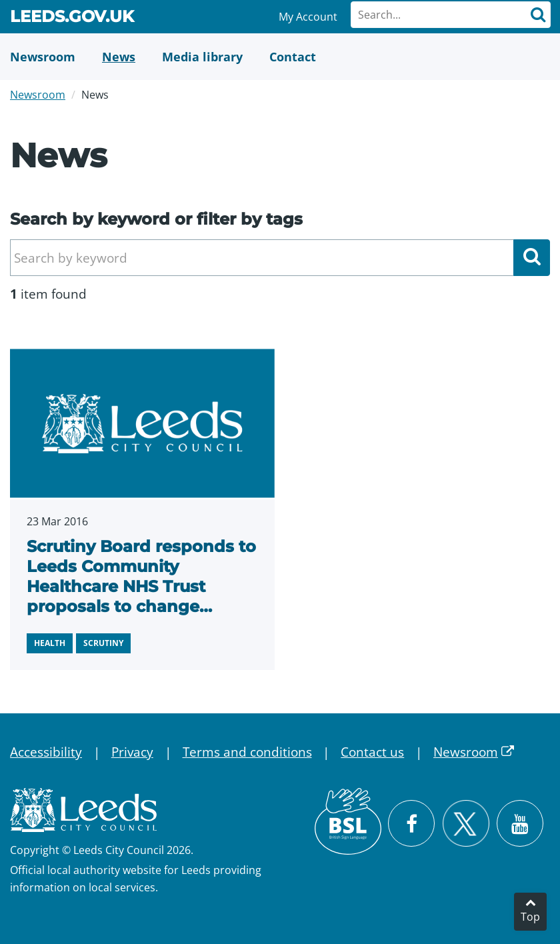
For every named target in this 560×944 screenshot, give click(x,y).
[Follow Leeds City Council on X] (466, 824)
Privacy (132, 752)
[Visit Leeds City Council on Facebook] (411, 823)
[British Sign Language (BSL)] (348, 821)
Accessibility (46, 752)
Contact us (372, 752)
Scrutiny (103, 643)
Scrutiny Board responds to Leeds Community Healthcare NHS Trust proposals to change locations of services (141, 586)
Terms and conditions (247, 752)
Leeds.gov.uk (72, 19)
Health (50, 643)
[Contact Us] (293, 57)
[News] (119, 57)
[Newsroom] (43, 57)
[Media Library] (202, 57)
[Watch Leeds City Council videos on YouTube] (520, 823)
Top (530, 917)
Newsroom (38, 95)
